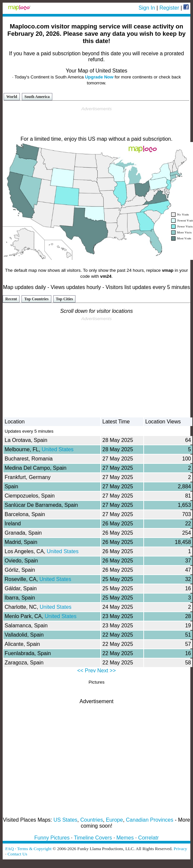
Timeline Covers (93, 838)
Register (169, 8)
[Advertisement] (97, 121)
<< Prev (86, 671)
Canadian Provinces (149, 820)
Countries (91, 820)
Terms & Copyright (34, 849)
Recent (11, 299)
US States (66, 820)
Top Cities (65, 299)
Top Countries (36, 299)
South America (37, 97)
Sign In (147, 8)
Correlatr (148, 838)
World (12, 97)
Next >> (107, 671)
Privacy (181, 849)
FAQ (10, 849)
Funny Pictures (52, 838)
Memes (125, 838)
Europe (115, 820)
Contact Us (18, 854)
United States (58, 449)
